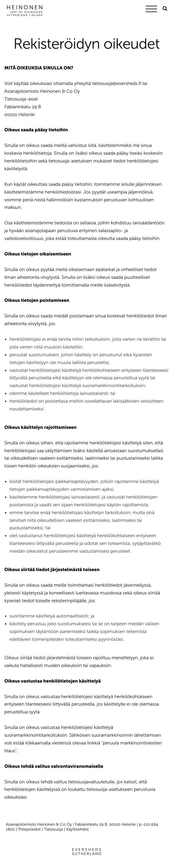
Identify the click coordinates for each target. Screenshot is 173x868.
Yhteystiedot (29, 829)
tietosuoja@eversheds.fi (117, 84)
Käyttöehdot (77, 829)
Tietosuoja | (55, 829)
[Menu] (153, 10)
